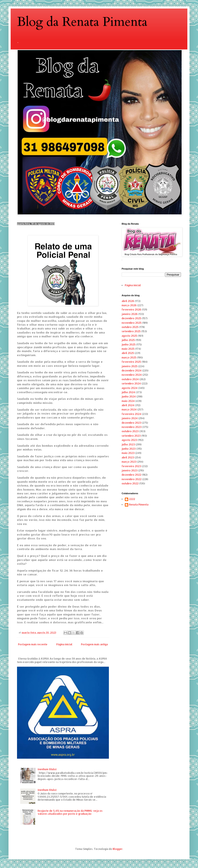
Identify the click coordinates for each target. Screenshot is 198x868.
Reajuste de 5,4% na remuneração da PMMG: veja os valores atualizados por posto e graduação (70, 812)
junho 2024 (129, 396)
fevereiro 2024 (131, 414)
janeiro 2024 (130, 418)
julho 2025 (128, 340)
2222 (132, 499)
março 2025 (129, 357)
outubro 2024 (130, 379)
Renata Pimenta (139, 505)
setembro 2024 (131, 383)
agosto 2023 (129, 440)
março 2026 (129, 305)
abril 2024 (128, 405)
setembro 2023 (131, 436)
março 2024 (129, 409)
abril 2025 (128, 353)
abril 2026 (128, 301)
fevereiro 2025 (131, 362)
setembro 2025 (131, 331)
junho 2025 (129, 344)
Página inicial (64, 644)
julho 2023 (128, 444)
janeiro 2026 (130, 314)
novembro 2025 (132, 323)
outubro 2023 (130, 431)
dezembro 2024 (132, 370)
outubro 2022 (130, 483)
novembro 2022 (132, 479)
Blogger (118, 849)
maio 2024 (128, 401)
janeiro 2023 (130, 470)
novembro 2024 (132, 375)
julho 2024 (128, 392)
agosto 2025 (129, 336)
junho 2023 (129, 449)
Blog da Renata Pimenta (82, 22)
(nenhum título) (47, 769)
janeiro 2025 (130, 366)
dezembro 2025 (131, 318)
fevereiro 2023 (131, 466)
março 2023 (129, 462)
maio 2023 (128, 453)
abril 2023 (128, 457)
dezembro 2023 (131, 423)
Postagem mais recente (33, 644)
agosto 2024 (130, 388)
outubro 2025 (130, 327)
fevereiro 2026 (131, 310)
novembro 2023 (132, 427)
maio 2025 (128, 349)
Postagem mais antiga (94, 644)
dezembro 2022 (131, 475)
